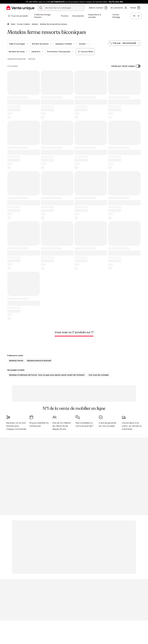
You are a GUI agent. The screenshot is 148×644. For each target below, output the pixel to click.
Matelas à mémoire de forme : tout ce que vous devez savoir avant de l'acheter (47, 375)
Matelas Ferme (16, 361)
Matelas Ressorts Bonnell (39, 361)
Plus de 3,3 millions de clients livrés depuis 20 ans (62, 426)
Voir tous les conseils (99, 375)
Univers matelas (23, 24)
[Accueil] (8, 24)
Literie (13, 24)
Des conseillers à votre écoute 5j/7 (84, 424)
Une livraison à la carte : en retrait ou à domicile (132, 426)
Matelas (35, 24)
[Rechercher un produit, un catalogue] (41, 8)
